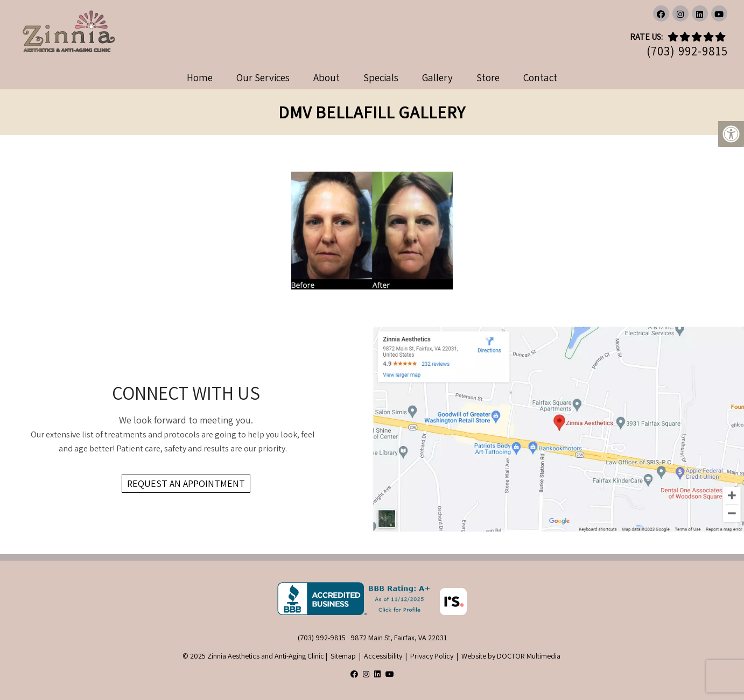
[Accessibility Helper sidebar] (731, 134)
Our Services (263, 77)
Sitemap (343, 656)
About (327, 77)
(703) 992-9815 (687, 51)
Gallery (437, 77)
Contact (540, 77)
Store (488, 77)
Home (200, 77)
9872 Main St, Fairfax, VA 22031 (399, 638)
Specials (381, 77)
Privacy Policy (432, 656)
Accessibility (383, 656)
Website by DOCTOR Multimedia (511, 656)
